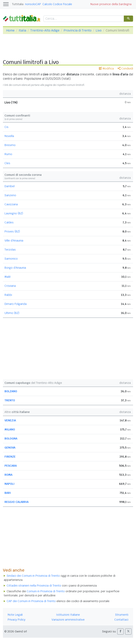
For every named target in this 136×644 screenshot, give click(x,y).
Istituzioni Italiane (68, 615)
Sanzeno (10, 195)
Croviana (10, 286)
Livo (99, 30)
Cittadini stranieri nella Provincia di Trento (34, 586)
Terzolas (10, 250)
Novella (9, 136)
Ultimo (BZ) (12, 313)
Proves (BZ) (12, 231)
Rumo (8, 154)
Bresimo (10, 145)
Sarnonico (11, 259)
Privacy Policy (17, 620)
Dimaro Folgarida (16, 304)
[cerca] (83, 19)
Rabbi (8, 295)
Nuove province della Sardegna (111, 4)
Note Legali (15, 615)
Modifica (106, 68)
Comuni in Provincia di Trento (46, 591)
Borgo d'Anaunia (15, 268)
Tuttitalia (18, 4)
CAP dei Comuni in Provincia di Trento (31, 601)
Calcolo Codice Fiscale (57, 4)
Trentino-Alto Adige (45, 30)
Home (10, 30)
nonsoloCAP (33, 4)
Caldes (9, 222)
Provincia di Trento (78, 30)
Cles (7, 163)
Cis (6, 127)
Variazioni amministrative (68, 620)
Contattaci (121, 620)
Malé (8, 277)
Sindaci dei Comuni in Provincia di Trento (33, 576)
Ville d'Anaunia (14, 241)
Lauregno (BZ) (14, 213)
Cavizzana (11, 204)
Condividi (125, 68)
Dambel (10, 186)
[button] (120, 632)
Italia (22, 30)
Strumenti (122, 615)
